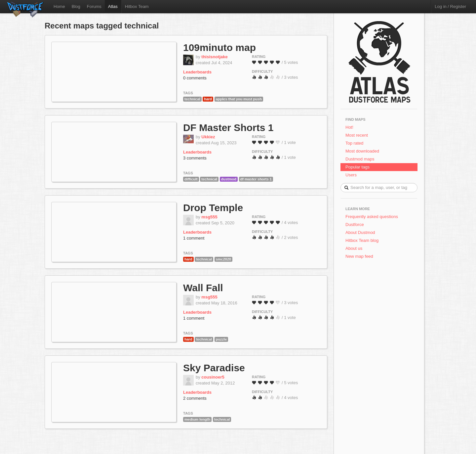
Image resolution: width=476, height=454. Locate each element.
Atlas (113, 6)
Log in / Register (450, 6)
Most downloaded (362, 151)
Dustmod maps (360, 159)
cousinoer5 (213, 377)
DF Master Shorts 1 (228, 128)
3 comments (195, 158)
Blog (76, 6)
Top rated (354, 143)
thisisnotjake (214, 57)
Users (351, 175)
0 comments (195, 78)
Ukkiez (208, 137)
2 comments (195, 398)
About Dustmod (360, 232)
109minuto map (219, 47)
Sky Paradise (214, 368)
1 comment (194, 238)
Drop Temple (213, 208)
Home (59, 6)
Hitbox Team (137, 6)
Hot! (349, 127)
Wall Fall (203, 288)
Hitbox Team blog (362, 240)
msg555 (209, 217)
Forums (94, 6)
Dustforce (355, 225)
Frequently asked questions (372, 217)
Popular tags (357, 167)
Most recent (357, 135)
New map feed (360, 256)
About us (354, 248)
